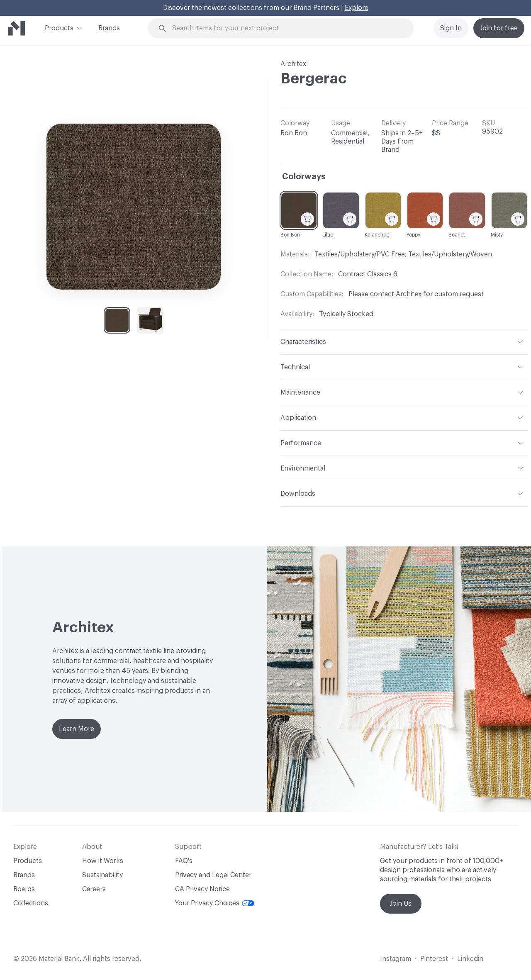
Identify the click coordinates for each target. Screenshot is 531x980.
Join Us (401, 904)
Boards (24, 889)
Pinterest (434, 959)
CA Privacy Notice (202, 889)
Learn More (77, 729)
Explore (357, 8)
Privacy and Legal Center (213, 875)
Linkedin (470, 959)
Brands (109, 28)
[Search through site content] (285, 28)
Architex (293, 64)
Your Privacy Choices (215, 903)
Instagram (396, 959)
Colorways (304, 177)
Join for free (499, 28)
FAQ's (184, 861)
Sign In (451, 28)
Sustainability (102, 875)
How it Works (103, 861)
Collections (31, 903)
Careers (94, 889)
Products (59, 27)
